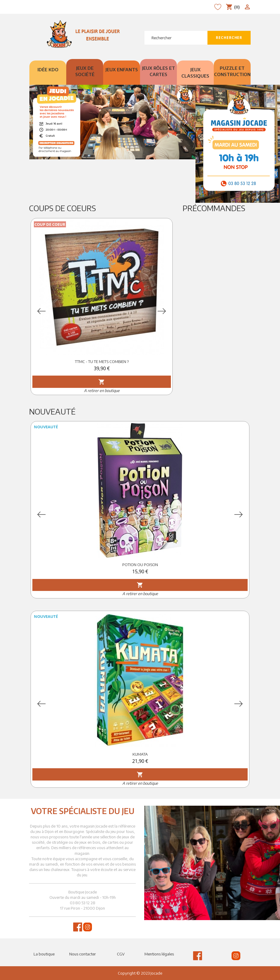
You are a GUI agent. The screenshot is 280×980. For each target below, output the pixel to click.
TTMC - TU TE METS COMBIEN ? (102, 362)
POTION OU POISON (140, 565)
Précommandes (214, 208)
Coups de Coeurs (63, 208)
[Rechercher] (176, 38)
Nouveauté (52, 411)
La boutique (44, 954)
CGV (121, 954)
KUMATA (140, 754)
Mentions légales (159, 954)
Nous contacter (83, 954)
